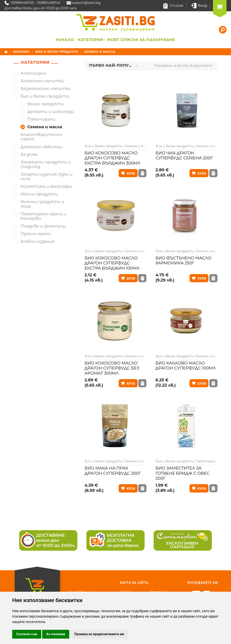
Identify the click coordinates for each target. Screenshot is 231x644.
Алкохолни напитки (42, 81)
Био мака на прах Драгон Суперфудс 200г (113, 471)
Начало (65, 40)
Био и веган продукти (57, 52)
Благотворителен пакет (41, 137)
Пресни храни (36, 234)
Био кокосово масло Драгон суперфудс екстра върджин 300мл (113, 158)
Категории (91, 40)
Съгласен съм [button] (27, 634)
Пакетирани (206, 461)
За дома (29, 155)
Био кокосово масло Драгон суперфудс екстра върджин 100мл (112, 263)
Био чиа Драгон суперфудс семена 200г (184, 156)
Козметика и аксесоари (46, 187)
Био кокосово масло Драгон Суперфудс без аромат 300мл (112, 368)
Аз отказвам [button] (56, 634)
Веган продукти (45, 104)
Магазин (21, 52)
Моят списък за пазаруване (141, 40)
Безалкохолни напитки (46, 89)
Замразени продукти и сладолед (46, 164)
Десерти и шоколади (51, 112)
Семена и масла (137, 146)
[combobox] (113, 66)
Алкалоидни (33, 73)
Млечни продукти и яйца (42, 204)
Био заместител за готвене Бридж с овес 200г (182, 473)
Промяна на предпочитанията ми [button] (99, 634)
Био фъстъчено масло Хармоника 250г (183, 261)
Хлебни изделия (37, 242)
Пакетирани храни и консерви (43, 216)
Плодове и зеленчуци (43, 226)
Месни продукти (39, 194)
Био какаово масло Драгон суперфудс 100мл (186, 366)
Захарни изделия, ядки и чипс (46, 177)
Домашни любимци (41, 147)
